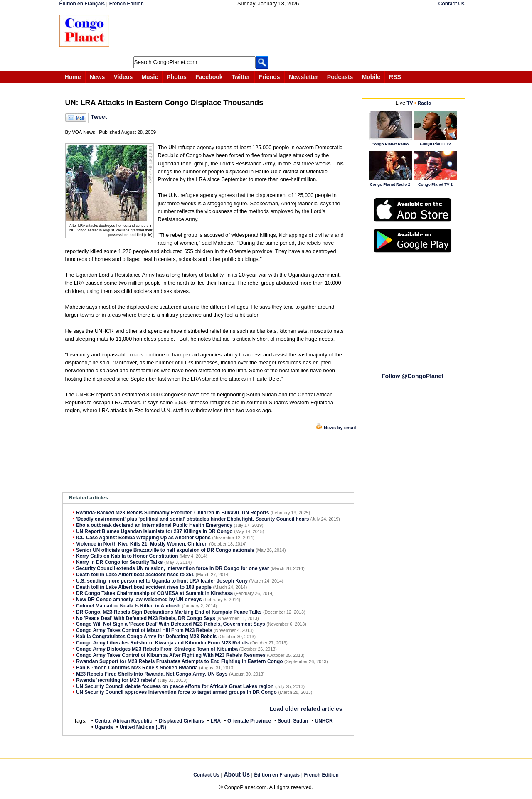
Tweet (99, 117)
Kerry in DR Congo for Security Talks (119, 562)
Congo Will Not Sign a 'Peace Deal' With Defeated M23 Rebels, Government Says (171, 624)
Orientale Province (249, 721)
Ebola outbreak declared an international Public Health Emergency (154, 525)
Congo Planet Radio (390, 144)
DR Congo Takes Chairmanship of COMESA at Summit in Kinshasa (154, 593)
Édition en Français (82, 4)
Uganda (104, 727)
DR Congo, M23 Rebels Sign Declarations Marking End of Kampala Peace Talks (169, 612)
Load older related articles (306, 709)
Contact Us (452, 4)
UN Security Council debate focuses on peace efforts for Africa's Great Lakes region (175, 686)
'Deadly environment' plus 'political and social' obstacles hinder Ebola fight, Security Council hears (192, 519)
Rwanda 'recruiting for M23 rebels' (116, 680)
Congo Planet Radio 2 (390, 184)
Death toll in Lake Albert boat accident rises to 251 (135, 575)
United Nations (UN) (143, 727)
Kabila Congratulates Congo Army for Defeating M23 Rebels (147, 637)
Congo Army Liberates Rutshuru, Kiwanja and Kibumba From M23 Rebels (162, 643)
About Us (237, 774)
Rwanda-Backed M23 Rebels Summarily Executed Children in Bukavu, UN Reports (173, 513)
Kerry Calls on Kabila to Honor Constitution (127, 556)
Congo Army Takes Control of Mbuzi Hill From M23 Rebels (144, 630)
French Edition (127, 4)
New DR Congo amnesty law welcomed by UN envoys (139, 600)
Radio (425, 103)
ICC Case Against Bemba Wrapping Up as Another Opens (143, 538)
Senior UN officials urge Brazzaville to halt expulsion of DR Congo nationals (165, 550)
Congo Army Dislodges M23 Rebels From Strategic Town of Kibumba (157, 649)
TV (410, 103)
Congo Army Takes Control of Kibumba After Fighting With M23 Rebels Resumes (171, 655)
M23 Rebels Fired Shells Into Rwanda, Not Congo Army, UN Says (152, 674)
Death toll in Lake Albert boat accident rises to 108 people (144, 587)
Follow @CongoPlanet (413, 376)
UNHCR (324, 721)
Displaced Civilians (181, 721)
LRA (216, 721)
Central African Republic (123, 721)
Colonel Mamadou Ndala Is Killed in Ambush (128, 606)
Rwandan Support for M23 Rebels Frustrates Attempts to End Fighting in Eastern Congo (180, 661)
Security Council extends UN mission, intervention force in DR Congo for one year (172, 568)
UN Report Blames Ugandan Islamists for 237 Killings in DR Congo (154, 531)
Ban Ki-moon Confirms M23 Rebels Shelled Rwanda (137, 668)
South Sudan (293, 721)
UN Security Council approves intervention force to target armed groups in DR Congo (176, 692)
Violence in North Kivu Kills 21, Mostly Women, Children (142, 544)
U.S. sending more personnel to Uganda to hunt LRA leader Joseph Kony (162, 581)
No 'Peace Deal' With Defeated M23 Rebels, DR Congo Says (146, 618)
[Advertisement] (269, 33)
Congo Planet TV (435, 144)
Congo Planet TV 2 (435, 184)
